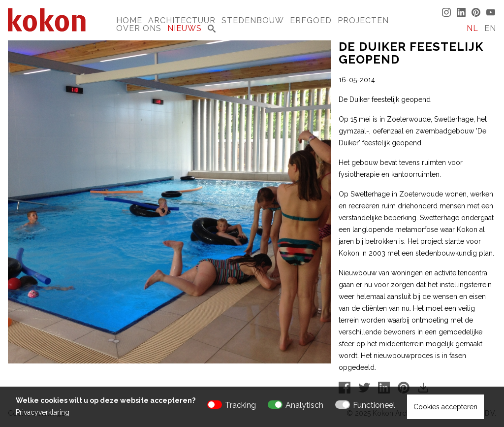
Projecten (363, 20)
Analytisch (304, 405)
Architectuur (182, 20)
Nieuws (185, 28)
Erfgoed (311, 20)
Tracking (240, 405)
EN (490, 28)
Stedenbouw (253, 20)
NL (472, 28)
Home (129, 20)
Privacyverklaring (43, 412)
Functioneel (374, 405)
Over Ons (139, 28)
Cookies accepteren (445, 407)
